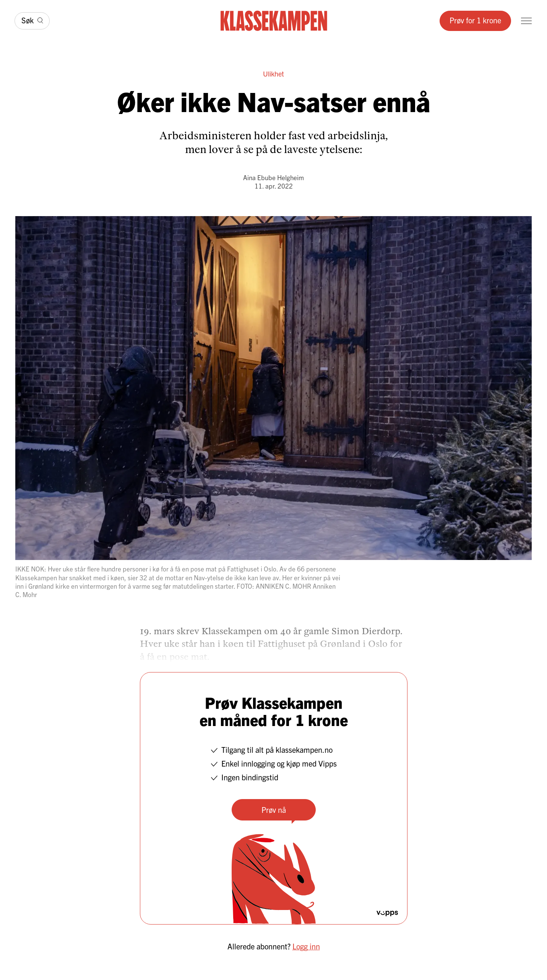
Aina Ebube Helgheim (273, 177)
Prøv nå (274, 810)
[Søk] (32, 21)
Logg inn (306, 946)
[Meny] (526, 21)
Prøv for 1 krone (475, 20)
